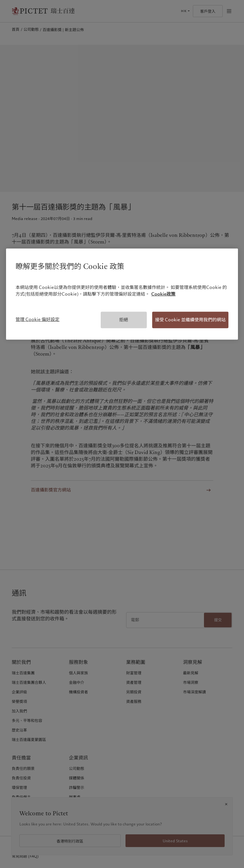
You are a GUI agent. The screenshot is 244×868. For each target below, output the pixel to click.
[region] (122, 294)
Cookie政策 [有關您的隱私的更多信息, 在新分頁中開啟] (163, 294)
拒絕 (124, 320)
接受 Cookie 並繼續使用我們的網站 (190, 320)
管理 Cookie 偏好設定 (37, 319)
